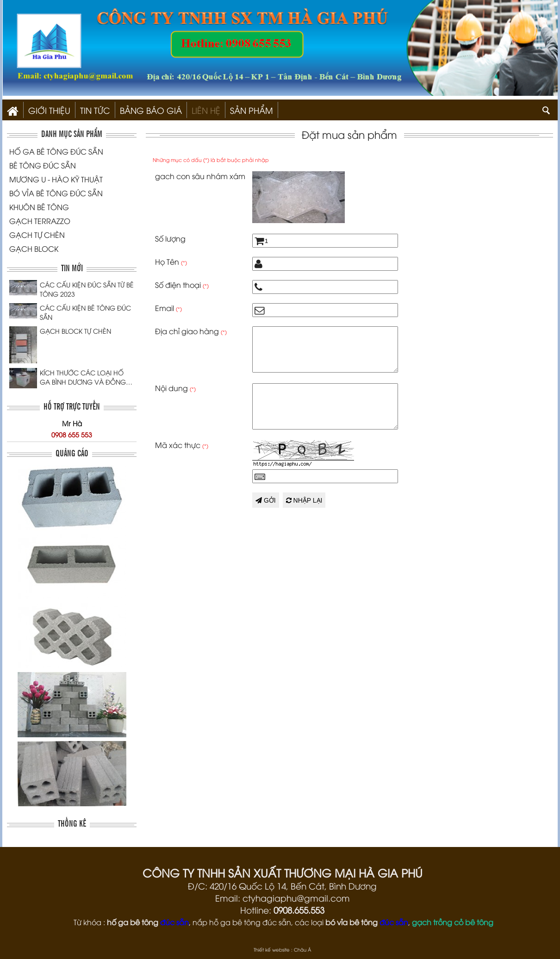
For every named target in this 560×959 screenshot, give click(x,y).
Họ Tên (171, 262)
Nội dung (175, 388)
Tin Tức (95, 110)
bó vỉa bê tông (352, 922)
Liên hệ (206, 110)
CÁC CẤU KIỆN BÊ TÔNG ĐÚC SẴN (85, 312)
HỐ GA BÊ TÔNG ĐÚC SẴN (56, 151)
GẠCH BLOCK (34, 249)
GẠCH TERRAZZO (40, 221)
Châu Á (302, 950)
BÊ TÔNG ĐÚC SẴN (43, 165)
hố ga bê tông (133, 922)
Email (168, 308)
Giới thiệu (49, 110)
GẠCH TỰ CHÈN (37, 235)
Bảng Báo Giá (151, 110)
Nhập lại (304, 500)
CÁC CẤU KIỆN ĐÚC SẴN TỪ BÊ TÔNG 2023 (87, 289)
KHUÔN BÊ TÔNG (39, 207)
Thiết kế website (272, 950)
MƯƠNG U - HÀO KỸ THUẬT (56, 179)
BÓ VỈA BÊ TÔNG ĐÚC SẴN (56, 193)
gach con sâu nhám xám (200, 176)
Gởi (266, 500)
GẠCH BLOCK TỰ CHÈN (75, 331)
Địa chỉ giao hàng (191, 331)
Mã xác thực (182, 445)
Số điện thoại (182, 285)
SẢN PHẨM (252, 110)
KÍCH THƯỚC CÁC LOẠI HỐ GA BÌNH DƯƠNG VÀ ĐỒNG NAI (83, 377)
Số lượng (170, 238)
